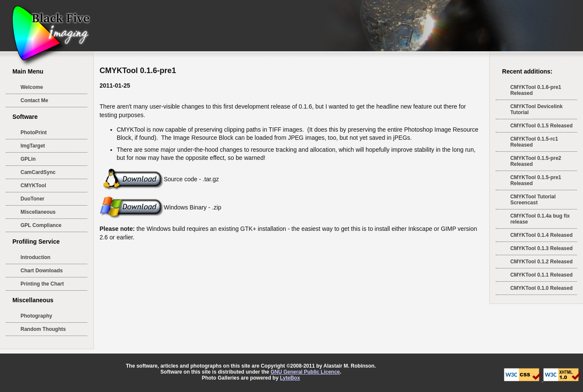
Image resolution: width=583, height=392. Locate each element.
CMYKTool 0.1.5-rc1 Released (534, 142)
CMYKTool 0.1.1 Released (542, 275)
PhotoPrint (34, 133)
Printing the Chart (42, 284)
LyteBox (290, 378)
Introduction (36, 257)
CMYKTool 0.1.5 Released (542, 126)
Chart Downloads (42, 271)
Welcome (32, 87)
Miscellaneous (38, 212)
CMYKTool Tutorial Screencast (533, 200)
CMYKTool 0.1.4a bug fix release (540, 219)
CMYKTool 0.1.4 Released (542, 235)
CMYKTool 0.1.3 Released (542, 248)
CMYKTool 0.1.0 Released (542, 288)
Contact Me (34, 100)
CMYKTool (33, 186)
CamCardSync (38, 172)
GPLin (28, 159)
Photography (36, 316)
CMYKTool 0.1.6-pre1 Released (536, 90)
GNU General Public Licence (305, 372)
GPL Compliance (41, 225)
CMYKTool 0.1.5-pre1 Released (536, 180)
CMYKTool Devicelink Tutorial (536, 109)
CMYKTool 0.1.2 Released (542, 262)
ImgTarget (33, 146)
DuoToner (33, 199)
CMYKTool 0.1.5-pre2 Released (536, 161)
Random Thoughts (43, 329)
